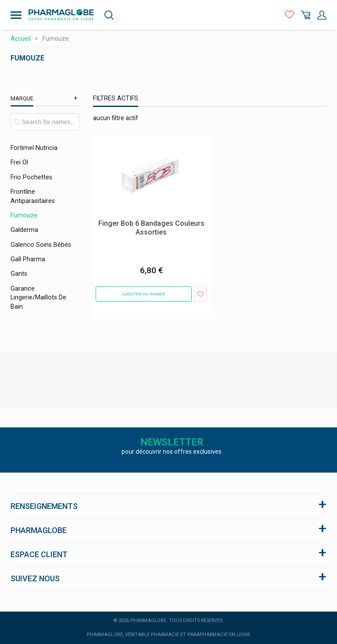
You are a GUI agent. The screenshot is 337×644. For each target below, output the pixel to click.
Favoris (289, 15)
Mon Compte (322, 15)
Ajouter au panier (144, 294)
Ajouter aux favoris (200, 294)
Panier (306, 15)
